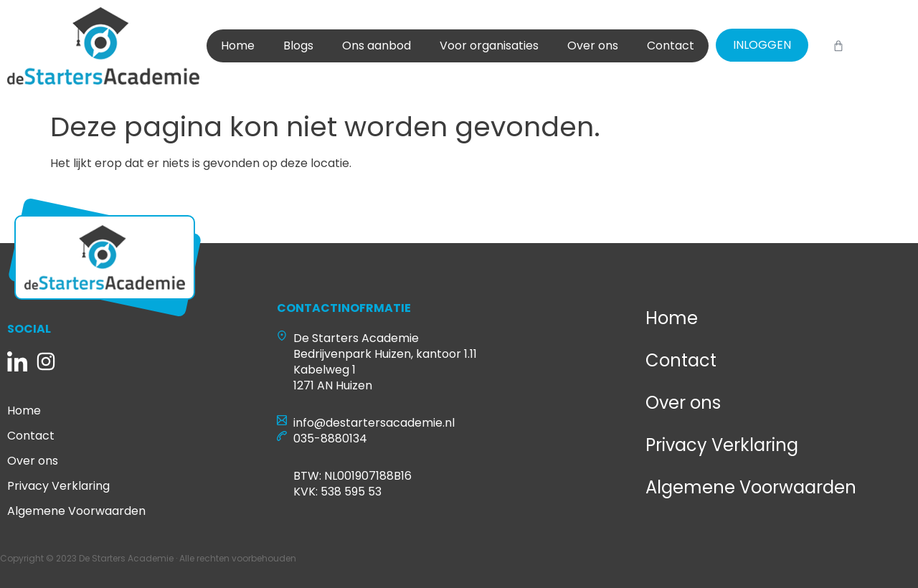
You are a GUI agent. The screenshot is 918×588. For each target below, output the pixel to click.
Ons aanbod (377, 46)
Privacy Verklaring (58, 486)
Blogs (298, 46)
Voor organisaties (489, 46)
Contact (671, 46)
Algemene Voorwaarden (76, 511)
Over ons (593, 46)
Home (238, 46)
